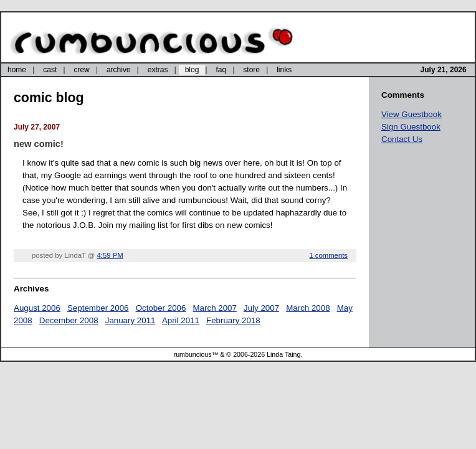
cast (50, 70)
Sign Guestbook (411, 127)
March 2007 (215, 308)
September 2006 (98, 308)
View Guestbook (412, 114)
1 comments (328, 255)
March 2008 (308, 308)
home (17, 70)
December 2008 (69, 320)
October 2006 (161, 308)
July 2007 (261, 308)
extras (158, 70)
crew (81, 70)
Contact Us (402, 139)
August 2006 (37, 308)
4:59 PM (110, 255)
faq (221, 70)
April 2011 (181, 320)
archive (119, 70)
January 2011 (131, 320)
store (251, 70)
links (284, 70)
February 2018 (233, 320)
